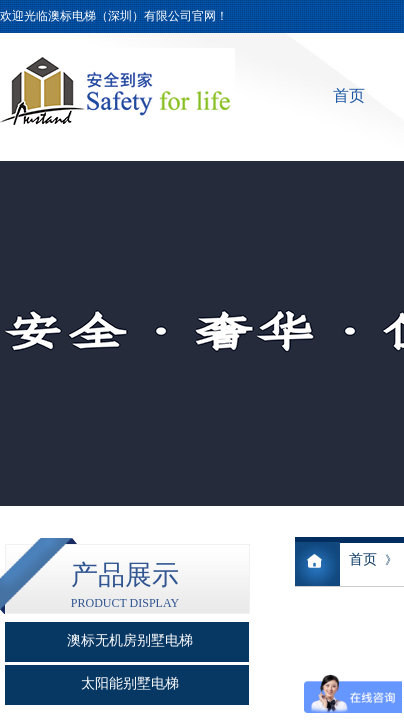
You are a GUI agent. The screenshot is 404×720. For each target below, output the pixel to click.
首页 (349, 95)
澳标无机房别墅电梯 (130, 640)
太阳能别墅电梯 (130, 683)
